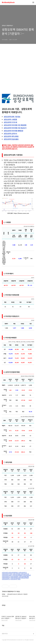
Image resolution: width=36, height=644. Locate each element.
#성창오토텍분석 (25, 578)
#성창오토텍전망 (16, 574)
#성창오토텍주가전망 (7, 574)
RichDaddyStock (8, 2)
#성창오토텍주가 (23, 572)
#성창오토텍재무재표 (24, 577)
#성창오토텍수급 (25, 574)
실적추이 (10, 133)
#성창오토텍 (5, 572)
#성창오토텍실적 (27, 575)
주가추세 (10, 122)
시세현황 (10, 119)
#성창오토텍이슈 (6, 579)
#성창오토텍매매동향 (17, 575)
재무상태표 (11, 136)
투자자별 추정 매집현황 (15, 125)
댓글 (3, 625)
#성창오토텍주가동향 (15, 579)
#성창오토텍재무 (14, 577)
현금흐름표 (11, 139)
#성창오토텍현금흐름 (15, 578)
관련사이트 (5, 634)
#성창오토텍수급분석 (7, 575)
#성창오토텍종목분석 (13, 572)
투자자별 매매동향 (13, 131)
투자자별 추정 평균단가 (15, 128)
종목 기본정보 (12, 117)
